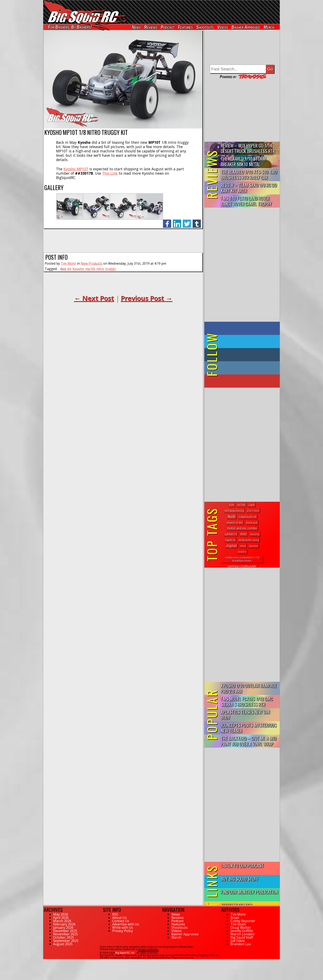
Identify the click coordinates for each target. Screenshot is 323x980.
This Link (110, 173)
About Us (119, 918)
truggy (111, 269)
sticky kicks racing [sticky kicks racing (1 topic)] (249, 540)
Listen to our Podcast (242, 865)
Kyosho (78, 269)
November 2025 (66, 934)
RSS (115, 914)
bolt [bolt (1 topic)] (232, 505)
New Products (92, 263)
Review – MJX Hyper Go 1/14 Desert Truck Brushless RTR (248, 148)
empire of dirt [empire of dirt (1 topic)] (235, 523)
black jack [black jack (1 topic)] (252, 523)
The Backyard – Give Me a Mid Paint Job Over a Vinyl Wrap (249, 741)
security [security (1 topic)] (255, 534)
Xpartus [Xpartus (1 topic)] (254, 546)
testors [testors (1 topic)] (242, 552)
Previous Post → (146, 298)
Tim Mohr (68, 263)
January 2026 (63, 927)
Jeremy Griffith (242, 931)
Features (185, 27)
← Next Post (94, 298)
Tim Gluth (238, 924)
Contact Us (121, 921)
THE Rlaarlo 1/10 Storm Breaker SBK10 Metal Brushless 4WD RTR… (243, 162)
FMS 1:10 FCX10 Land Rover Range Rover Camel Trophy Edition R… (246, 201)
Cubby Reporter (243, 921)
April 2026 (61, 918)
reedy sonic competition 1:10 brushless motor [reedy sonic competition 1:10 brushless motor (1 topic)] (242, 559)
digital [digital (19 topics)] (232, 546)
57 (45, 961)
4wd (63, 269)
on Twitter (248, 341)
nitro (100, 269)
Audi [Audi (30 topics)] (232, 516)
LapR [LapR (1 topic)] (252, 505)
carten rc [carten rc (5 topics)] (231, 534)
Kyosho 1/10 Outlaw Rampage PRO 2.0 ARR (249, 688)
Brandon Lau (241, 944)
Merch (269, 27)
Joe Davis (238, 941)
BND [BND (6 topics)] (244, 534)
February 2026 (64, 924)
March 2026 (62, 921)
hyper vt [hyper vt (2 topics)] (230, 540)
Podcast (167, 27)
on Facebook (243, 328)
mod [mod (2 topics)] (243, 546)
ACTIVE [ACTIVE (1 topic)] (242, 505)
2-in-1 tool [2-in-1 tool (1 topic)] (253, 511)
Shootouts (205, 27)
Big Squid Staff (242, 937)
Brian (235, 918)
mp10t (90, 269)
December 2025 (65, 931)
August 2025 (63, 944)
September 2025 (66, 941)
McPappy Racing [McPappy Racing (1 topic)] (234, 511)
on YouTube (245, 381)
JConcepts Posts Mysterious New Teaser (249, 728)
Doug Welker (241, 927)
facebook (167, 222)
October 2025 (64, 937)
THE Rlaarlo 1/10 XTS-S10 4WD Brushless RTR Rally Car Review (249, 175)
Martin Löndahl (242, 934)
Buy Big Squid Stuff (240, 879)
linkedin (177, 222)
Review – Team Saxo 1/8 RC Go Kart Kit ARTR (249, 188)
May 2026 (61, 914)
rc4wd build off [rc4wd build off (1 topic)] (248, 517)
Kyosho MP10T (76, 169)
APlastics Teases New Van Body (245, 715)
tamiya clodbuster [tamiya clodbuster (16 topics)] (242, 566)
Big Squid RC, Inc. (125, 953)
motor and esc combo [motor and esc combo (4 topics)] (242, 528)
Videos (222, 27)
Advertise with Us (126, 924)
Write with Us (123, 927)
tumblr (197, 222)
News (136, 27)
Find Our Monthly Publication (249, 892)
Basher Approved (246, 27)
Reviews (151, 27)
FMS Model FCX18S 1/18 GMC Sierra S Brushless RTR (247, 701)
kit (69, 269)
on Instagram (241, 368)
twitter (187, 222)
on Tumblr (248, 355)
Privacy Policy (123, 931)
